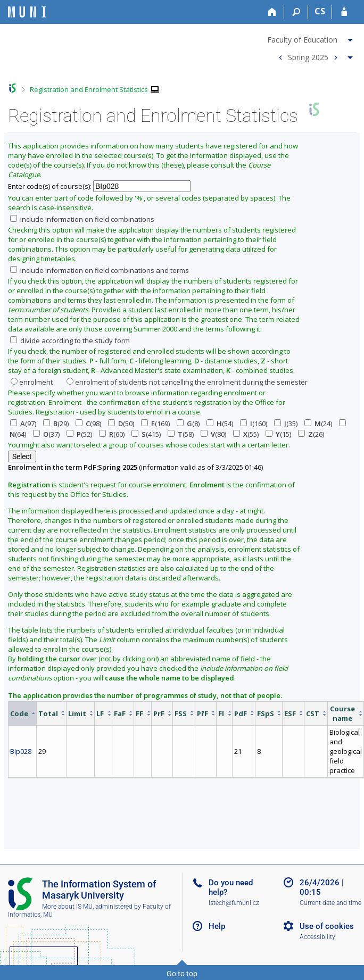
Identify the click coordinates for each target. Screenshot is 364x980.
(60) (112, 434)
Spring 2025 (308, 57)
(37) (46, 434)
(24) (318, 423)
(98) (88, 423)
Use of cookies (327, 926)
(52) (79, 434)
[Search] (296, 12)
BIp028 (21, 751)
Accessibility (317, 937)
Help (217, 926)
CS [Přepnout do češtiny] (320, 11)
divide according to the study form (70, 340)
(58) (181, 434)
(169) (155, 423)
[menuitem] (311, 38)
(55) (246, 434)
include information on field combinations (82, 219)
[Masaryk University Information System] (27, 12)
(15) (278, 434)
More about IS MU (67, 907)
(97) (23, 423)
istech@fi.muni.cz (234, 903)
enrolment (32, 382)
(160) (254, 423)
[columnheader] (23, 713)
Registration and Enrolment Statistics (89, 89)
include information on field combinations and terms (100, 270)
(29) (56, 423)
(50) (121, 423)
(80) (213, 434)
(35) (286, 423)
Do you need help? (231, 887)
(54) (220, 423)
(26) (311, 434)
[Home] (272, 12)
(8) (188, 423)
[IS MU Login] (344, 12)
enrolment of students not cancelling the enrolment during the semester (187, 382)
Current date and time (330, 903)
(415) (146, 434)
